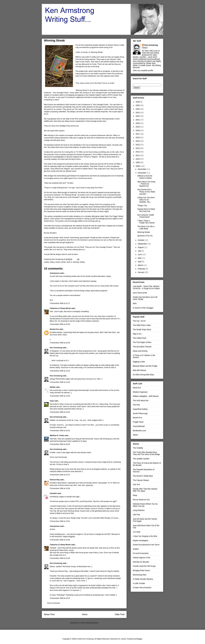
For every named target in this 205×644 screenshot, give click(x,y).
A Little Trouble (139, 583)
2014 (138, 145)
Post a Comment (54, 603)
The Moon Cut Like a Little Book (146, 227)
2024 (138, 109)
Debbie (53, 387)
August (141, 247)
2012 (138, 152)
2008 (138, 166)
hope (52, 401)
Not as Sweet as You (141, 500)
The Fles (136, 405)
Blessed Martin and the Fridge (145, 366)
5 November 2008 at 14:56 (60, 540)
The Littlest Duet (139, 338)
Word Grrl (137, 388)
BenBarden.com (139, 431)
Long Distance (139, 510)
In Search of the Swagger (143, 308)
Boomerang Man (140, 575)
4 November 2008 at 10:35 (60, 343)
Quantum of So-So (145, 236)
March (141, 265)
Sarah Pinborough (140, 413)
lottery (52, 262)
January (141, 272)
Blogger (139, 639)
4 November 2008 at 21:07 (60, 475)
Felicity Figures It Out (141, 558)
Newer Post (49, 614)
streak (63, 262)
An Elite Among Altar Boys (143, 375)
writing (82, 262)
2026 (138, 102)
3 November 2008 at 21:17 (60, 303)
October (141, 240)
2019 (138, 127)
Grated (136, 549)
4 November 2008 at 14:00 (60, 396)
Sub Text (136, 485)
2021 (138, 120)
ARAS (135, 435)
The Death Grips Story (142, 330)
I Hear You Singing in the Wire (145, 536)
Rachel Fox (54, 329)
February (142, 269)
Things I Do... (143, 205)
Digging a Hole (139, 362)
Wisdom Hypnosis (140, 392)
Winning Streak (144, 232)
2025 (138, 105)
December (142, 169)
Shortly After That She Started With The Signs (145, 490)
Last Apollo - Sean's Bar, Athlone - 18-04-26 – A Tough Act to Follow (147, 287)
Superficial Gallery (140, 409)
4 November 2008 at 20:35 (60, 444)
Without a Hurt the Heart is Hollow (145, 177)
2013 (138, 148)
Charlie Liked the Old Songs (144, 566)
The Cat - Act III (139, 321)
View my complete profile (143, 70)
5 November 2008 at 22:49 (60, 558)
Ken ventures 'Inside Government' (146, 216)
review (58, 262)
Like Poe (136, 515)
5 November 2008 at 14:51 (60, 521)
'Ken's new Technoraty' (58, 457)
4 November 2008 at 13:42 (60, 371)
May (140, 258)
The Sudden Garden (141, 459)
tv (71, 262)
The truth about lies (141, 400)
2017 (138, 134)
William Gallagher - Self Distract (146, 396)
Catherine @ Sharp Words (60, 308)
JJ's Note (137, 532)
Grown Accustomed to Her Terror (146, 545)
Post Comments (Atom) (89, 623)
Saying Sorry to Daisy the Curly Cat (146, 210)
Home (85, 614)
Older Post (120, 614)
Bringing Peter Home (141, 570)
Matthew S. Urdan (57, 435)
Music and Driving (140, 351)
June (140, 254)
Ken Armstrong (56, 348)
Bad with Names (139, 370)
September (143, 244)
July (140, 251)
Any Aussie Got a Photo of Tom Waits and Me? (146, 192)
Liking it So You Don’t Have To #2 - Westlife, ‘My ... (146, 200)
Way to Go (137, 334)
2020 (138, 123)
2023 (138, 113)
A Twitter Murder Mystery (143, 579)
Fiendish (53, 493)
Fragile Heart (138, 422)
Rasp (135, 495)
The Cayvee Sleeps (141, 480)
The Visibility (138, 448)
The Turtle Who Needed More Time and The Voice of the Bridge (146, 453)
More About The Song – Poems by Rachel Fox (146, 184)
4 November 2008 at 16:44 (60, 412)
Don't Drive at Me (140, 293)
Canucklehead (139, 426)
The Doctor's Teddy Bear (143, 476)
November (142, 173)
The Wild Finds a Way (142, 325)
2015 (138, 141)
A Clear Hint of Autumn (142, 588)
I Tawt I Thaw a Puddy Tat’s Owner (146, 222)
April (140, 262)
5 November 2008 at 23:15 (60, 598)
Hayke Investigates (141, 540)
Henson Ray (55, 480)
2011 (138, 155)
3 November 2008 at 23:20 (60, 324)
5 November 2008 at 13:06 (60, 488)
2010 (138, 159)
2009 (138, 162)
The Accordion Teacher (142, 347)
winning (76, 262)
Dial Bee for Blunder (141, 562)
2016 (138, 138)
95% (135, 304)
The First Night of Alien (142, 342)
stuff (68, 262)
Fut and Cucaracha (141, 553)
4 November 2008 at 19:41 (60, 430)
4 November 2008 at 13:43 (60, 382)
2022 (138, 116)
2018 (138, 130)
